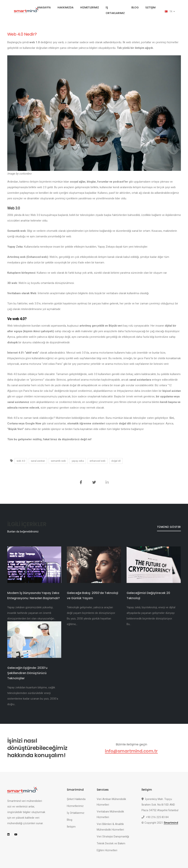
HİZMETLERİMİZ (90, 7)
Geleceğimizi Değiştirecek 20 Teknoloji (148, 596)
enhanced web (98, 461)
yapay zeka (78, 461)
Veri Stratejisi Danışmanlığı (113, 837)
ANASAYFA (44, 7)
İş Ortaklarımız (76, 813)
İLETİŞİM (150, 7)
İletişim (71, 827)
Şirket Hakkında (76, 799)
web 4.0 (21, 461)
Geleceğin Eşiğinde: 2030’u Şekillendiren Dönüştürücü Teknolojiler (27, 673)
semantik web (58, 461)
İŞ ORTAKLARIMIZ (115, 10)
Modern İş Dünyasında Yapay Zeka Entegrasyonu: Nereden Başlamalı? (34, 596)
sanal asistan (38, 461)
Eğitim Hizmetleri (107, 850)
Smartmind (171, 823)
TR (170, 11)
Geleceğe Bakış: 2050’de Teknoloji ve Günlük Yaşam (93, 596)
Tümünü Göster (169, 527)
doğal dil (116, 461)
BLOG (135, 7)
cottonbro (25, 174)
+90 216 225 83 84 (157, 817)
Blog (70, 820)
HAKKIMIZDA (66, 7)
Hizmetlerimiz (75, 806)
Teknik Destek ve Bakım (111, 843)
